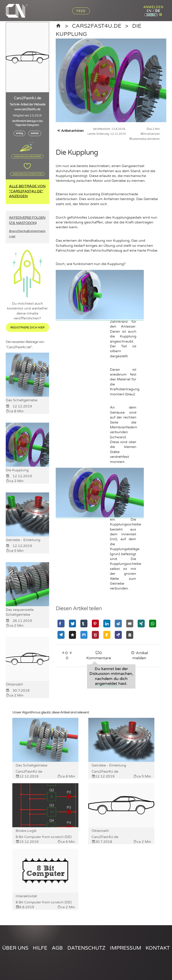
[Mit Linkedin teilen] (107, 624)
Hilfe (40, 948)
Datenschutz (86, 948)
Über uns (15, 948)
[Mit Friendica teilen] (107, 635)
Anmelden (153, 7)
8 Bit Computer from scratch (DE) (44, 837)
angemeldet (106, 684)
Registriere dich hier (27, 328)
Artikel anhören (70, 131)
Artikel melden (139, 655)
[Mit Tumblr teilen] (84, 624)
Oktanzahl (100, 831)
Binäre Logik (26, 831)
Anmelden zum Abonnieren (27, 156)
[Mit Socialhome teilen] (130, 635)
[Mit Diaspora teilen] (72, 635)
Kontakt (158, 948)
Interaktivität (26, 896)
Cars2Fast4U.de (97, 26)
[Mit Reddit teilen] (118, 624)
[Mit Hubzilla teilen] (118, 635)
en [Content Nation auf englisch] (149, 11)
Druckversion (150, 134)
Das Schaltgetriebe (31, 765)
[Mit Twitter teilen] (72, 624)
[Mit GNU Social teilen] (95, 635)
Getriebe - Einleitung (109, 765)
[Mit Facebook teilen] (61, 624)
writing (19, 133)
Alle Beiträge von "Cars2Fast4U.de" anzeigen (27, 191)
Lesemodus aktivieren (144, 139)
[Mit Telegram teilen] (61, 635)
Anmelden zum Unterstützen (27, 174)
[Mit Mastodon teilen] (84, 635)
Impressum (126, 948)
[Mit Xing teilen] (141, 624)
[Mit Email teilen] (130, 624)
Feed (81, 11)
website (35, 133)
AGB (57, 948)
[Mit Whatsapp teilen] (153, 624)
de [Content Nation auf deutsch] (158, 11)
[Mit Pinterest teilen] (95, 624)
